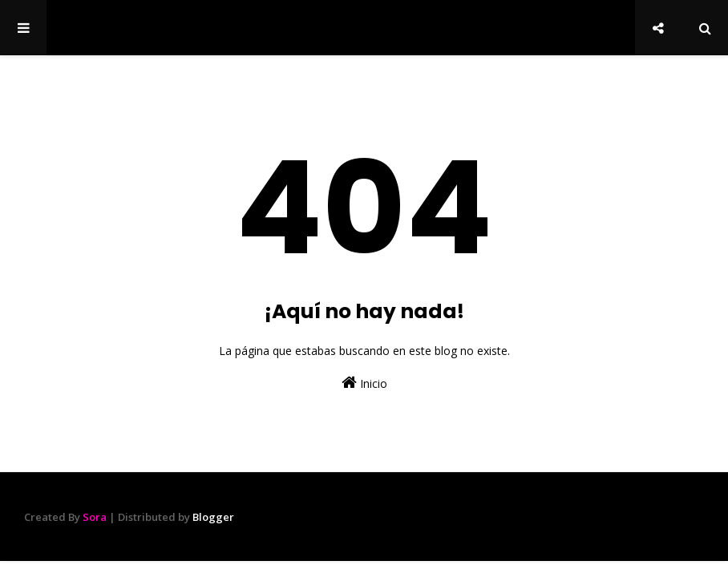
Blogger (213, 517)
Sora (95, 517)
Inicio (364, 383)
